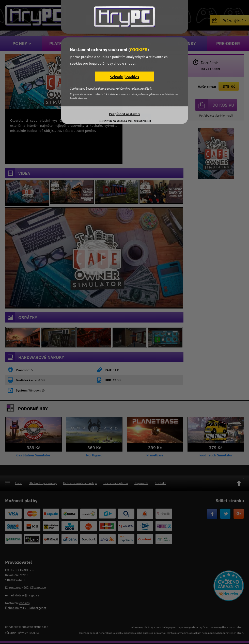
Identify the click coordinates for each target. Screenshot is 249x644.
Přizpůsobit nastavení (124, 114)
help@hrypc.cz (142, 121)
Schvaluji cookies (124, 77)
